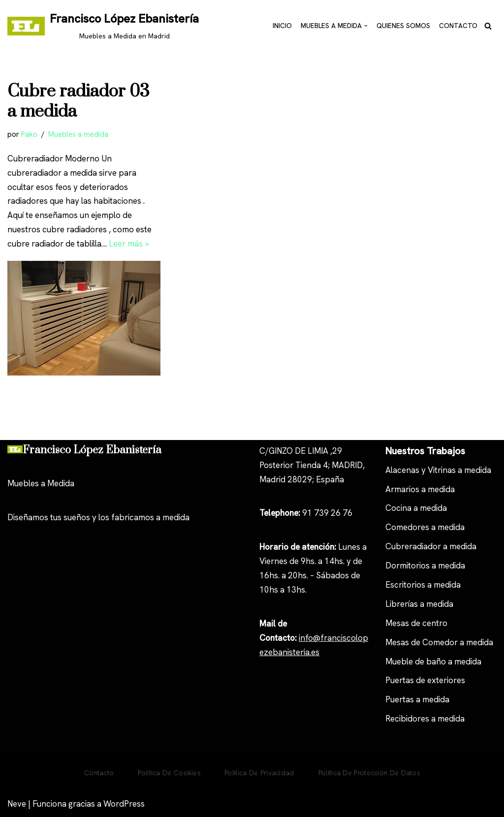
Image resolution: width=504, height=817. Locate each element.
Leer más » (129, 244)
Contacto (458, 26)
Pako (29, 134)
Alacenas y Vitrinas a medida (438, 470)
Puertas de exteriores (425, 680)
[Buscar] (488, 26)
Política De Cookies (169, 773)
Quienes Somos (403, 26)
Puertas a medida (417, 699)
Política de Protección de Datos (369, 773)
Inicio (282, 26)
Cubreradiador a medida (431, 546)
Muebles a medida (78, 134)
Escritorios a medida (423, 585)
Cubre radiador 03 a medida (79, 102)
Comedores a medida (425, 527)
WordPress (124, 804)
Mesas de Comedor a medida (439, 642)
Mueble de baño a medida (433, 661)
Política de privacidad (259, 773)
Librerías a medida (419, 604)
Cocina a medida (416, 508)
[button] (366, 26)
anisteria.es (299, 652)
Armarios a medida (420, 489)
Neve (17, 804)
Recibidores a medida (425, 719)
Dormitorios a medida (425, 566)
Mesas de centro (416, 623)
